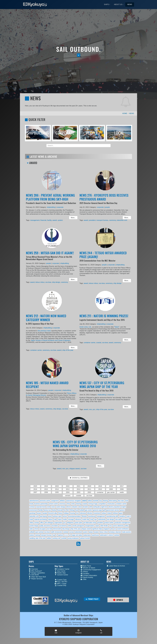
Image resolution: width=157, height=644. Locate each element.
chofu (73, 504)
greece (122, 510)
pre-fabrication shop (90, 523)
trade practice (127, 532)
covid (48, 507)
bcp (101, 501)
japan (121, 513)
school (36, 529)
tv (56, 535)
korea (50, 516)
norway (37, 523)
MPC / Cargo (60, 583)
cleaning (78, 504)
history (60, 513)
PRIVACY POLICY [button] (92, 599)
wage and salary (77, 535)
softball (32, 532)
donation (85, 507)
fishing (72, 510)
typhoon (61, 535)
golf (104, 510)
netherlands (102, 519)
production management (122, 523)
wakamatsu (87, 535)
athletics (62, 501)
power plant (78, 523)
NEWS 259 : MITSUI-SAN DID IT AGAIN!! (50, 255)
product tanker (109, 523)
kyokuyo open (57, 516)
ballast (90, 501)
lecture (65, 516)
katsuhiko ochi (120, 220)
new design (110, 519)
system (59, 220)
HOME (125, 113)
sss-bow (49, 282)
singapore (106, 529)
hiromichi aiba (53, 513)
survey (71, 532)
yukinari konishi (85, 538)
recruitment (63, 526)
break (31, 504)
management (37, 220)
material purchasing (40, 519)
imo (77, 513)
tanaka (96, 532)
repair (97, 526)
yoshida (64, 538)
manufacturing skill (112, 516)
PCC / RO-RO (61, 582)
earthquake (96, 507)
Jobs (83, 579)
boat (127, 501)
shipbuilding (51, 208)
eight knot (104, 507)
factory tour (47, 510)
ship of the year (66, 349)
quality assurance (45, 526)
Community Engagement (91, 570)
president (94, 220)
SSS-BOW (34, 575)
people (107, 208)
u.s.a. (66, 535)
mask (31, 519)
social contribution (123, 529)
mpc (95, 519)
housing (72, 513)
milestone (78, 519)
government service (113, 510)
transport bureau (103, 220)
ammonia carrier (45, 501)
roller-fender (104, 526)
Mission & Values (88, 568)
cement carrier (53, 504)
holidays (66, 513)
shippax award (75, 468)
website (117, 535)
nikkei (31, 523)
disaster (75, 507)
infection (90, 513)
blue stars (121, 501)
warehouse (95, 535)
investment (97, 513)
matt (55, 519)
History (84, 572)
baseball (96, 501)
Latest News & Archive (116, 566)
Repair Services (36, 579)
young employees (73, 538)
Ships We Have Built (37, 577)
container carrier (37, 349)
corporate (59, 208)
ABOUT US (118, 4)
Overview (33, 569)
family (54, 510)
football (82, 510)
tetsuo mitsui (41, 282)
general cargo (97, 510)
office (42, 523)
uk (70, 535)
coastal (99, 342)
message (71, 519)
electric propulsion (114, 507)
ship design (56, 282)
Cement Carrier (61, 575)
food (77, 510)
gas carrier (89, 510)
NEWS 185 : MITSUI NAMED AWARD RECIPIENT (48, 387)
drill (91, 507)
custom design (61, 507)
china (68, 504)
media (65, 519)
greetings (32, 513)
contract (32, 507)
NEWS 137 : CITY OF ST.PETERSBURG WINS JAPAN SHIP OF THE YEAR (102, 387)
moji (92, 519)
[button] (79, 55)
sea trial (49, 529)
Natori (116, 328)
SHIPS (106, 4)
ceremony (112, 220)
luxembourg (92, 516)
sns (115, 529)
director (69, 507)
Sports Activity (87, 577)
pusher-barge (34, 526)
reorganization (90, 526)
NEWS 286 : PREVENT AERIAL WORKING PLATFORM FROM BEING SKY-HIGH (51, 199)
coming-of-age (93, 504)
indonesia (83, 513)
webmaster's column (107, 535)
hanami (39, 513)
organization (58, 523)
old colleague (49, 523)
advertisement (34, 501)
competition (102, 504)
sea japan (42, 529)
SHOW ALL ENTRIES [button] (78, 478)
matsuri (50, 519)
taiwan (91, 532)
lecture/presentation (74, 516)
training (37, 535)
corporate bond (41, 507)
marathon (122, 516)
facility (50, 220)
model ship (86, 519)
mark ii (129, 516)
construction (111, 504)
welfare (49, 538)
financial (44, 220)
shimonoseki (57, 529)
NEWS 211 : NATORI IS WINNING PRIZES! (104, 318)
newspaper (126, 519)
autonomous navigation (74, 501)
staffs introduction (57, 532)
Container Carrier (62, 569)
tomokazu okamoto (115, 532)
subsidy (66, 532)
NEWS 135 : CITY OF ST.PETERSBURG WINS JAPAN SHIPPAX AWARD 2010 (75, 446)
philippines (70, 523)
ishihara (115, 513)
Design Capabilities (37, 573)
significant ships (97, 529)
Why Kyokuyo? (35, 571)
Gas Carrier (60, 571)
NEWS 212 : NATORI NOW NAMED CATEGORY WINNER (47, 320)
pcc (95, 409)
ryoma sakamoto (118, 526)
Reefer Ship (60, 573)
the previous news (45, 332)
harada (45, 513)
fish (68, 510)
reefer (69, 526)
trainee (32, 535)
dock (80, 507)
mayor (60, 519)
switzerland (78, 532)
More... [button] (71, 218)
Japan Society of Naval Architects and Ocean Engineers (51, 341)
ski (112, 529)
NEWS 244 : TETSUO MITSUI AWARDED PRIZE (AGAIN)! (103, 257)
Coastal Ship (60, 585)
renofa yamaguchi (78, 526)
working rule (56, 538)
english (124, 507)
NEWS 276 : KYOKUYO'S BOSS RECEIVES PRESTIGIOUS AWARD (104, 199)
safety (127, 526)
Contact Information (89, 575)
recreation (55, 526)
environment (33, 510)
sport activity (39, 532)
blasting (105, 501)
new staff (118, 519)
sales (31, 529)
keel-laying (43, 516)
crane (53, 507)
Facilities (85, 574)
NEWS (130, 4)
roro (92, 409)
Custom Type (61, 580)
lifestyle (84, 516)
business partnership (41, 504)
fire (64, 510)
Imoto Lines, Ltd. (87, 328)
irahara (104, 513)
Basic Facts (86, 566)
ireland (109, 513)
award (54, 220)
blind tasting (113, 501)
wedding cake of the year (38, 538)
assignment (55, 501)
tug (54, 535)
